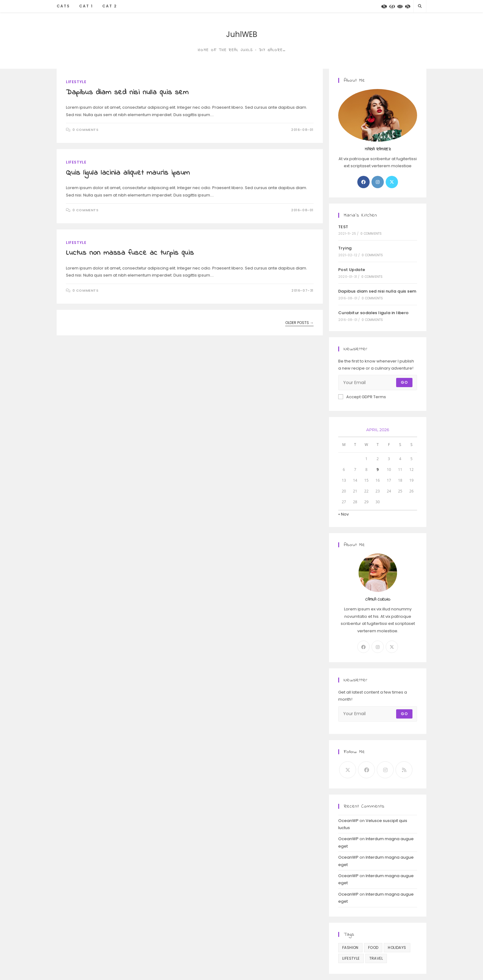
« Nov (343, 514)
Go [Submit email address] (404, 382)
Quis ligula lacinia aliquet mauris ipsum (128, 173)
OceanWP (348, 821)
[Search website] (420, 6)
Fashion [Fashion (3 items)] (350, 948)
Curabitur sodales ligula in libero (373, 313)
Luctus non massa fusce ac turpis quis (130, 253)
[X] (384, 6)
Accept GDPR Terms (362, 397)
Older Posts (299, 323)
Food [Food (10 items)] (373, 948)
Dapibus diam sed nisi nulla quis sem (127, 93)
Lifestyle (76, 82)
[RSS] (408, 6)
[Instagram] (400, 6)
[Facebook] (392, 6)
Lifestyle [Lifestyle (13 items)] (351, 958)
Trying (345, 248)
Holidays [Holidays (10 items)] (397, 948)
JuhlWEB (242, 34)
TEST (343, 227)
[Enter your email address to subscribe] (378, 383)
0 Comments (85, 130)
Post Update (352, 270)
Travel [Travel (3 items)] (376, 958)
